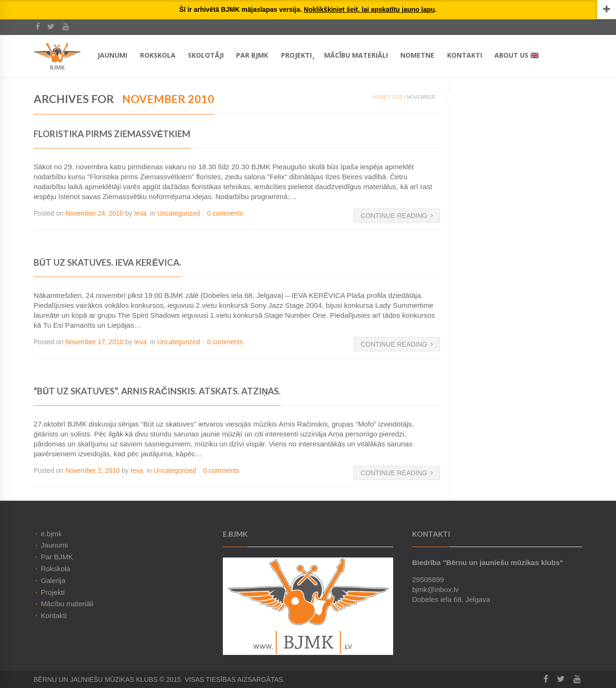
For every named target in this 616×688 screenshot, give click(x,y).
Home (380, 97)
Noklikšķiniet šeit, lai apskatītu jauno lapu (369, 9)
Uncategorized (178, 213)
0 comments (225, 213)
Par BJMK (252, 55)
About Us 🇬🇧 (516, 55)
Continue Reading (397, 216)
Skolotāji (206, 55)
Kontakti (465, 55)
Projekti (296, 55)
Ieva (140, 213)
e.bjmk (51, 534)
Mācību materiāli (356, 55)
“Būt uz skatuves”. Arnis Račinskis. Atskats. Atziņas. (157, 391)
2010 (397, 97)
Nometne (417, 55)
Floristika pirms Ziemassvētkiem (112, 134)
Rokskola (158, 55)
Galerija (53, 580)
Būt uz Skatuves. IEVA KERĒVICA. (107, 262)
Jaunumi (112, 55)
